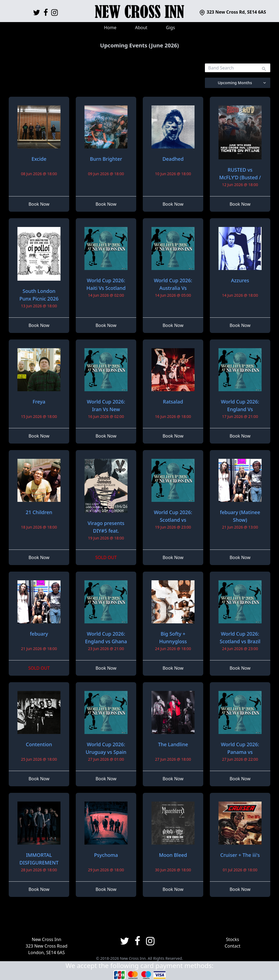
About (141, 28)
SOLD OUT (106, 557)
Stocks (232, 939)
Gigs (170, 28)
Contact (232, 946)
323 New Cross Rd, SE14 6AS (232, 12)
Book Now (39, 204)
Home (110, 28)
